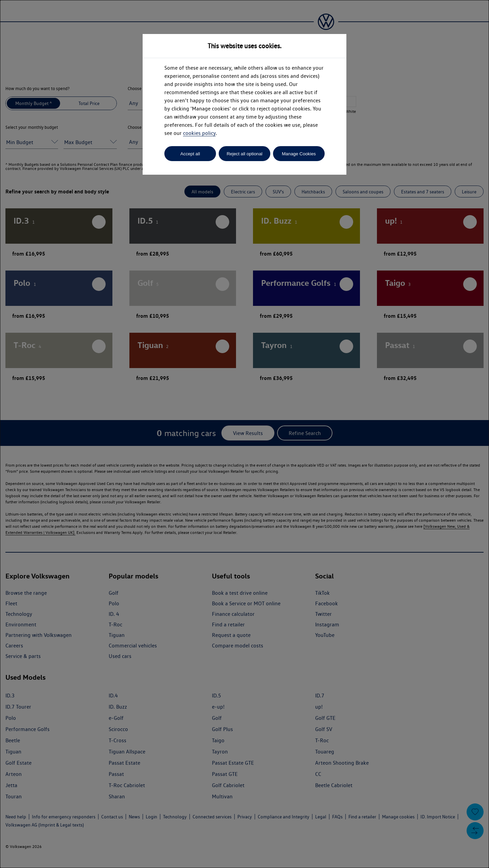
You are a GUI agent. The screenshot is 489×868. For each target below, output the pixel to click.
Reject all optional (244, 154)
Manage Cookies (299, 154)
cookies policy (199, 133)
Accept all (190, 154)
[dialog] (244, 434)
